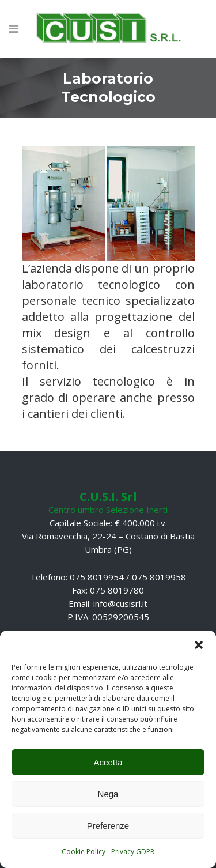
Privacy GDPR (133, 852)
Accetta (108, 762)
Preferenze (108, 826)
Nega (108, 794)
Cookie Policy (84, 852)
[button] (199, 645)
